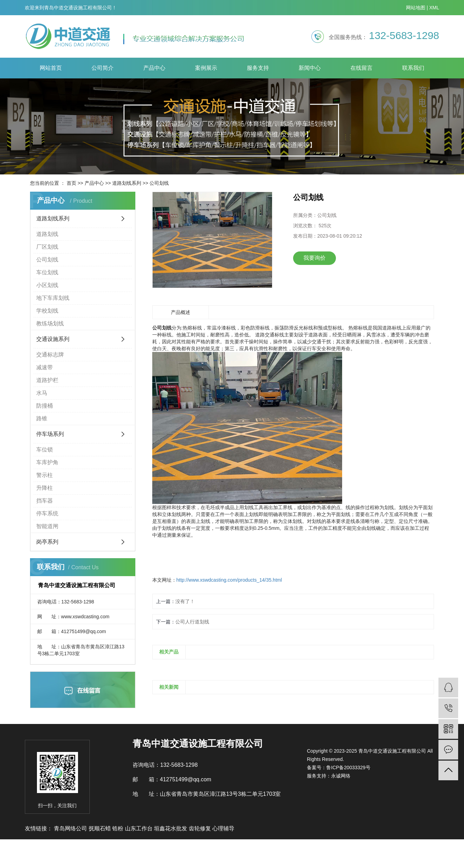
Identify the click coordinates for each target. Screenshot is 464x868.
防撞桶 (45, 406)
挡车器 (45, 501)
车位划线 (47, 272)
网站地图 (416, 8)
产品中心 (154, 68)
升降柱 (45, 488)
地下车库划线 (53, 298)
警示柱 (45, 475)
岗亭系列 (47, 542)
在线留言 (361, 68)
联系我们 (413, 68)
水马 (42, 393)
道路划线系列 (127, 183)
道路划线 (47, 234)
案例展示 (206, 68)
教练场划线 (50, 323)
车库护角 (47, 462)
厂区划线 (47, 247)
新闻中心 (310, 68)
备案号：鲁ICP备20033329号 (339, 767)
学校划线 (47, 311)
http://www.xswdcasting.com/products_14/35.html (229, 580)
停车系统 (47, 513)
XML (434, 8)
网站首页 (51, 68)
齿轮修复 (201, 828)
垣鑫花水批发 (171, 828)
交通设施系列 (53, 339)
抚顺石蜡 (100, 828)
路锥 (42, 418)
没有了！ (185, 601)
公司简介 (103, 68)
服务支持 (258, 68)
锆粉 (118, 828)
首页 (71, 183)
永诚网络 (341, 776)
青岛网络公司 (71, 828)
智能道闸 (47, 526)
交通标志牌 (50, 355)
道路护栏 (47, 380)
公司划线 (159, 183)
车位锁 (45, 450)
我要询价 (315, 258)
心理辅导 (223, 828)
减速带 (45, 367)
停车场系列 (50, 434)
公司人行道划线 (192, 622)
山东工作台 (139, 828)
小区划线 (47, 285)
